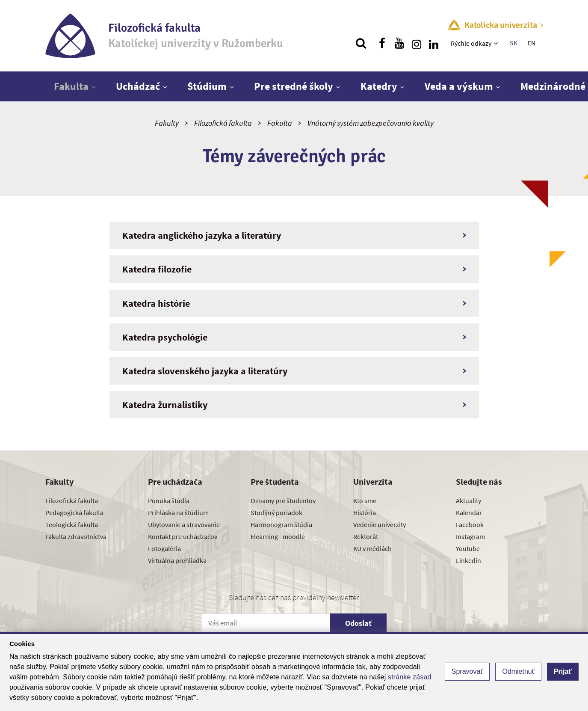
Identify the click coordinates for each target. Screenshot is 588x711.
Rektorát (366, 536)
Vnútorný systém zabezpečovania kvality (371, 123)
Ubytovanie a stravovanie (184, 524)
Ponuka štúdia (169, 501)
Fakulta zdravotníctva (76, 536)
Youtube (468, 548)
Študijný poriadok (276, 513)
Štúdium (207, 86)
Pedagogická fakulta (74, 513)
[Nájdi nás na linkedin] (434, 43)
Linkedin (468, 560)
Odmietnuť (518, 671)
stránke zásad (410, 677)
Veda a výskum (459, 86)
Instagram (470, 536)
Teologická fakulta (72, 524)
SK (514, 43)
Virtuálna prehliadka (177, 560)
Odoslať (358, 623)
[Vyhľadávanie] (361, 43)
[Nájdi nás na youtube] (399, 43)
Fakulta (71, 86)
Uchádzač (138, 86)
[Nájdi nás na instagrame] (417, 43)
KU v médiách (372, 548)
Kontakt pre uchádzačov (183, 536)
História (365, 513)
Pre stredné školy (294, 86)
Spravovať (467, 671)
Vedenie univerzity (380, 524)
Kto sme (365, 501)
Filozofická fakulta (223, 123)
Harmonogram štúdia (281, 524)
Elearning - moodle (278, 536)
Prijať (563, 671)
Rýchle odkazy (471, 43)
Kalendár (469, 513)
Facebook (470, 524)
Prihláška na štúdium (178, 513)
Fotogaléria (164, 548)
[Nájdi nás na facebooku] (382, 43)
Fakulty (167, 123)
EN (532, 43)
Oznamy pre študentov (283, 501)
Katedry (379, 86)
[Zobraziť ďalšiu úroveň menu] (497, 43)
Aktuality (468, 501)
